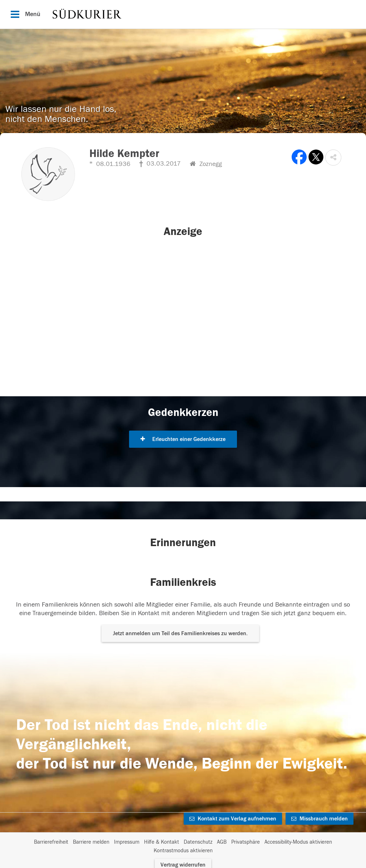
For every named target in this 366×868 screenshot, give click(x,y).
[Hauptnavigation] (183, 14)
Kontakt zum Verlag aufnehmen (233, 819)
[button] (333, 158)
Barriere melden (91, 842)
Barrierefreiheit (51, 842)
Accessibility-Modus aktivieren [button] (298, 842)
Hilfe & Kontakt (162, 842)
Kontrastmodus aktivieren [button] (183, 851)
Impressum (127, 842)
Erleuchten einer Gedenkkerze (183, 439)
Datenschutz (198, 842)
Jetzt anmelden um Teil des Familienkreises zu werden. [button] (180, 633)
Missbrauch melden (320, 819)
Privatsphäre (246, 842)
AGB (222, 842)
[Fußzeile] (183, 847)
